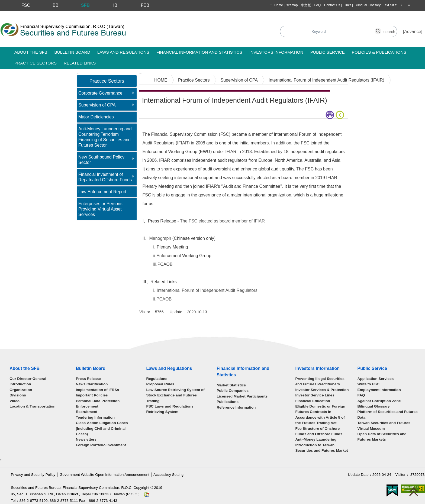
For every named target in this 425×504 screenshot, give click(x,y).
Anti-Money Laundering (316, 439)
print (330, 115)
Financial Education (313, 401)
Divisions (18, 395)
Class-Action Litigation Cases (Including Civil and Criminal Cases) (102, 428)
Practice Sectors (194, 80)
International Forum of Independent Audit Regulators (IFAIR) (326, 80)
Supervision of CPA (97, 105)
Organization (21, 390)
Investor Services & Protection (322, 390)
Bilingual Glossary (368, 5)
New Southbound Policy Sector (101, 160)
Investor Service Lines (315, 395)
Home (279, 5)
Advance (413, 32)
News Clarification (92, 384)
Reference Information (236, 407)
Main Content (152, 127)
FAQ (317, 5)
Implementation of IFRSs (97, 390)
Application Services (376, 379)
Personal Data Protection (98, 401)
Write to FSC (368, 384)
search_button (319, 29)
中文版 (306, 5)
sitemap (292, 5)
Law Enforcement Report (102, 192)
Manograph (160, 238)
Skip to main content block (25, 14)
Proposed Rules (160, 384)
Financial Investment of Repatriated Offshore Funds (105, 177)
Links (347, 5)
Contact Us (332, 5)
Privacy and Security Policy (33, 475)
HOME (161, 80)
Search (155, 32)
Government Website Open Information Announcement (104, 475)
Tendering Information (95, 417)
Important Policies (92, 395)
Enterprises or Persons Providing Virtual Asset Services (100, 209)
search (381, 29)
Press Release (88, 379)
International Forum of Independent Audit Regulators (207, 290)
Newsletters (86, 439)
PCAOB (164, 299)
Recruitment (87, 412)
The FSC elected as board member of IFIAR (222, 221)
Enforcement (87, 406)
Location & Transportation (32, 406)
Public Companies (233, 391)
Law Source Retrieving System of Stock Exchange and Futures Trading (175, 395)
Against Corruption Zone (379, 401)
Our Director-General (28, 379)
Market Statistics (231, 385)
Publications (228, 402)
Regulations (157, 379)
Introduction (20, 384)
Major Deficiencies (96, 117)
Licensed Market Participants (242, 396)
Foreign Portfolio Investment (101, 445)
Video (15, 401)
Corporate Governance (100, 93)
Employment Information (379, 390)
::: (271, 5)
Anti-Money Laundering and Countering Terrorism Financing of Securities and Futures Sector (105, 137)
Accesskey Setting (168, 475)
